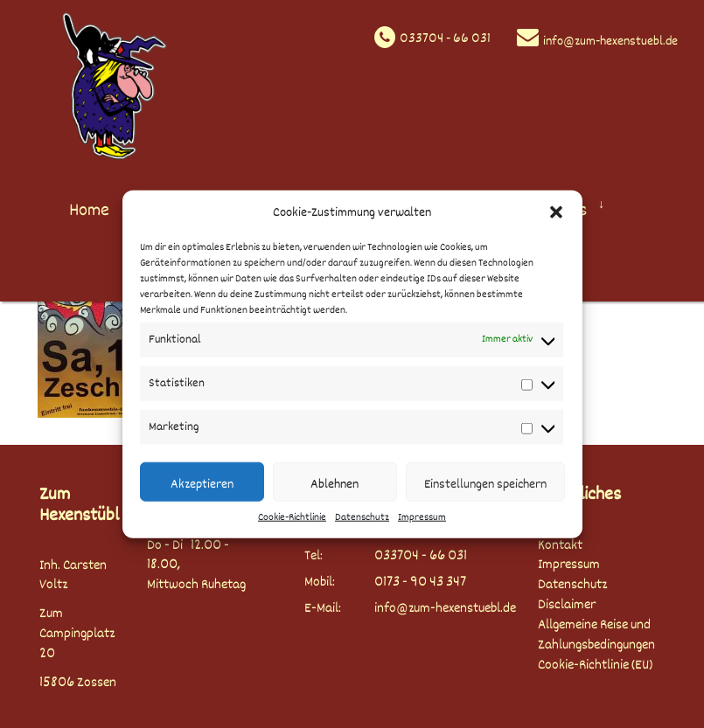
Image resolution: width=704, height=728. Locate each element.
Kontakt (560, 546)
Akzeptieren (202, 484)
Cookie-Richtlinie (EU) (595, 666)
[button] (556, 212)
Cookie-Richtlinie (292, 518)
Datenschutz (362, 518)
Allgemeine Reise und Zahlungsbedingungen (596, 635)
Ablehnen (335, 484)
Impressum (422, 518)
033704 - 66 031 (445, 39)
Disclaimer (567, 605)
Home (89, 210)
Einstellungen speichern (485, 484)
